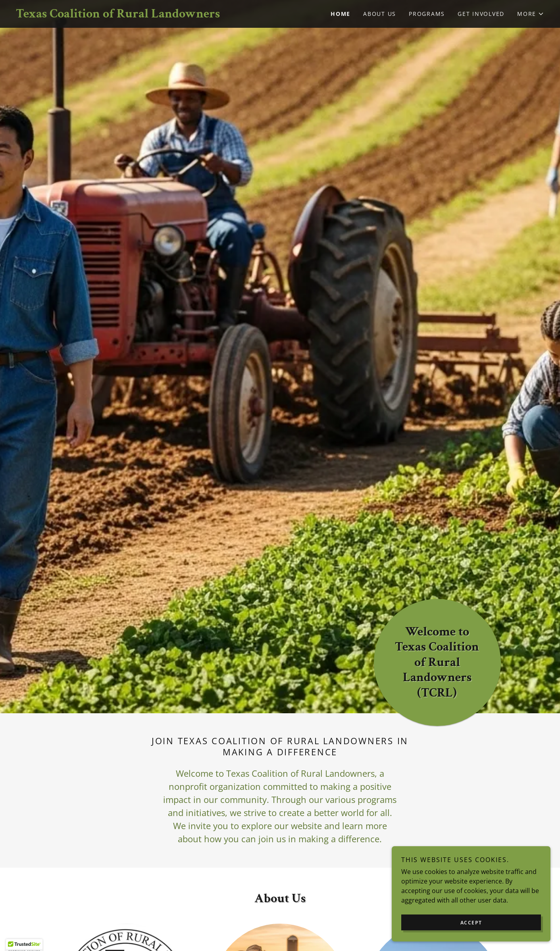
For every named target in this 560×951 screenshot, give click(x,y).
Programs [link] (427, 14)
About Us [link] (380, 14)
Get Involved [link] (481, 14)
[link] (148, 15)
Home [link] (341, 14)
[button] (531, 14)
